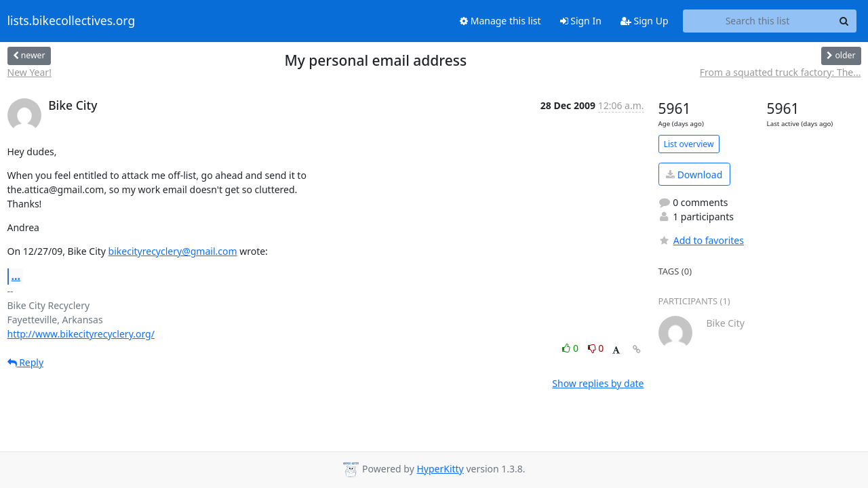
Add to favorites (701, 240)
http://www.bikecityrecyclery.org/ (81, 334)
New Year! (29, 72)
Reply (26, 362)
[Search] (844, 21)
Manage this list (500, 21)
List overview (689, 144)
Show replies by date (598, 383)
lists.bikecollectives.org (72, 21)
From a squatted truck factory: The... (781, 72)
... (16, 276)
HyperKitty (440, 469)
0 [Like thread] (571, 348)
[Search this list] (758, 21)
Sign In (581, 21)
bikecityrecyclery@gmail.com (173, 251)
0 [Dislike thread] (596, 348)
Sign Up (645, 21)
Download (694, 175)
